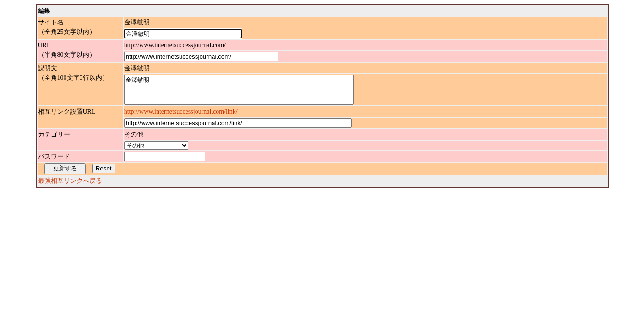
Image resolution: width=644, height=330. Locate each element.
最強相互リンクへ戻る (70, 186)
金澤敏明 (253, 93)
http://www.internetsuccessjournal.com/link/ (181, 117)
